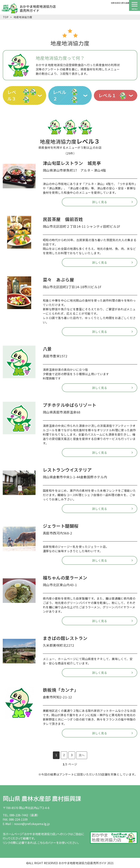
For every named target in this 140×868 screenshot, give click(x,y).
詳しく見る (100, 202)
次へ (82, 755)
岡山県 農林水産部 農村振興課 (42, 798)
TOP (6, 17)
